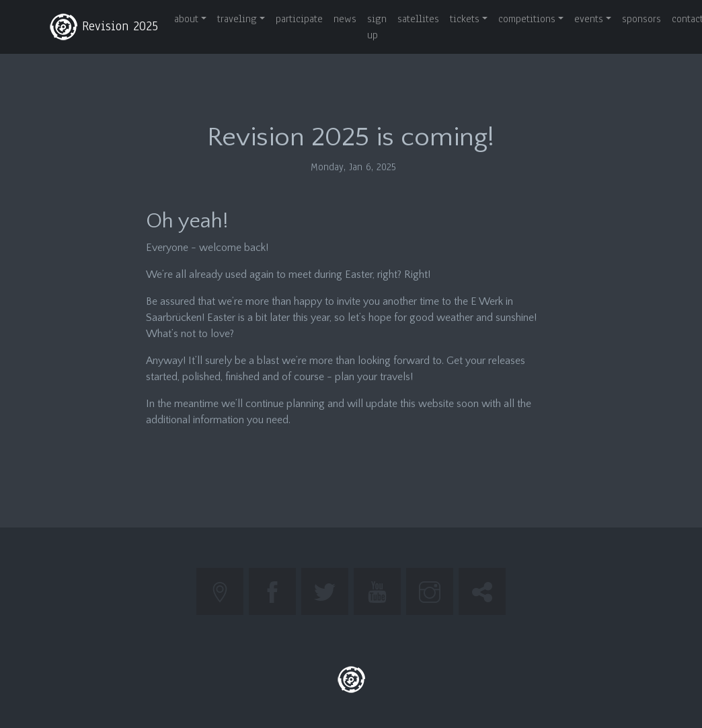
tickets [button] (465, 19)
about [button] (186, 19)
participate (299, 19)
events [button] (589, 19)
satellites (418, 19)
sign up (377, 27)
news (345, 19)
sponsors (641, 19)
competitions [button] (527, 19)
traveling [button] (237, 19)
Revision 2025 (104, 27)
